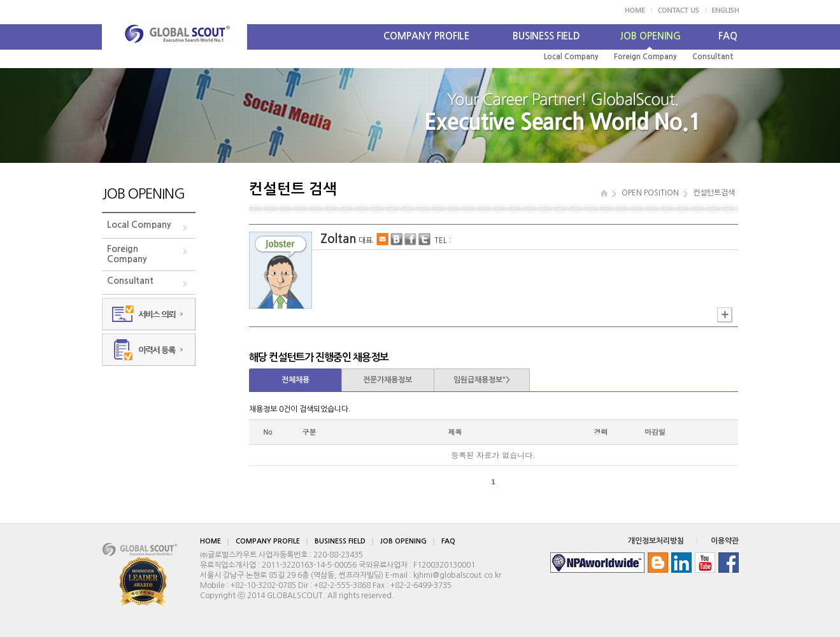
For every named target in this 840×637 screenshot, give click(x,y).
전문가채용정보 (388, 380)
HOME (210, 541)
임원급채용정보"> (482, 380)
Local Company (571, 57)
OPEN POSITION (650, 193)
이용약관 (725, 541)
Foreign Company (645, 57)
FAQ (728, 36)
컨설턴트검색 (714, 193)
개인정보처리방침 (656, 541)
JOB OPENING (650, 36)
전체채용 (295, 380)
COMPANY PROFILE (426, 36)
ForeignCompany (127, 254)
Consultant (713, 57)
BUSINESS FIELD (546, 36)
